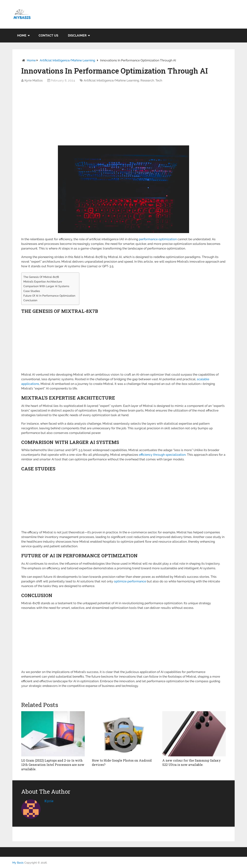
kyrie (49, 801)
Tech (159, 80)
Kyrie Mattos (34, 80)
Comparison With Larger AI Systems (46, 286)
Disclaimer (77, 35)
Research (147, 80)
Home (22, 35)
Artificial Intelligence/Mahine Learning (67, 60)
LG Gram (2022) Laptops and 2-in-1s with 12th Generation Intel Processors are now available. (53, 765)
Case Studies (32, 291)
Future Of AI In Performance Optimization (49, 296)
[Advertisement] (123, 115)
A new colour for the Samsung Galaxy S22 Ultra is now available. (192, 762)
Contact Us (48, 35)
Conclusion (30, 300)
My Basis (18, 863)
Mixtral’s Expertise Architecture (43, 281)
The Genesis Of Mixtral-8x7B (41, 277)
